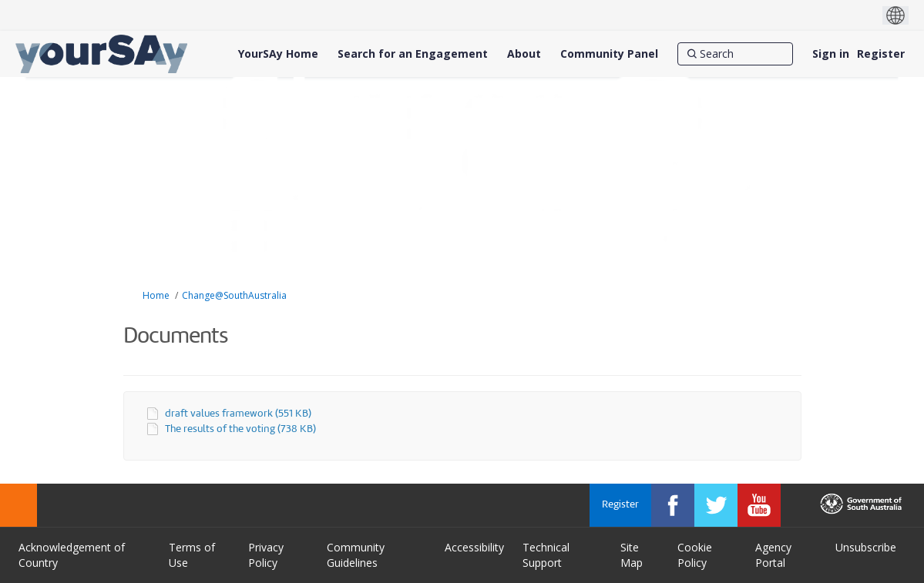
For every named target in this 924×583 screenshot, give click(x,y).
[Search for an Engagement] (413, 54)
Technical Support (546, 555)
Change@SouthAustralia (234, 295)
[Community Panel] (609, 54)
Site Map (632, 555)
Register (881, 54)
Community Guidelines (356, 555)
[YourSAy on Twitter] (716, 505)
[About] (524, 54)
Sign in (831, 54)
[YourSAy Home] (278, 54)
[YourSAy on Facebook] (673, 505)
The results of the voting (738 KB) (240, 429)
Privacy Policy (266, 555)
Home (156, 295)
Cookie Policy (695, 555)
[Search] (735, 54)
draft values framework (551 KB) (238, 414)
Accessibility (474, 547)
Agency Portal (773, 555)
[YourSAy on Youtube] (759, 505)
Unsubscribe (866, 547)
